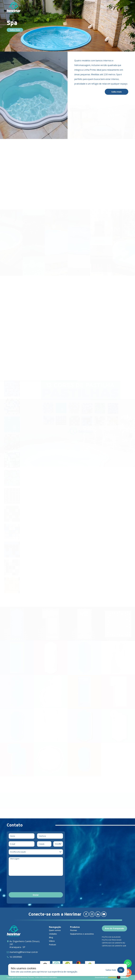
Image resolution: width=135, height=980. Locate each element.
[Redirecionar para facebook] (86, 914)
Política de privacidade (112, 940)
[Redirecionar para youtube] (104, 914)
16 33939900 (16, 957)
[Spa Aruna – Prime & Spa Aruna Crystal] (118, 625)
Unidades (53, 934)
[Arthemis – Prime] (84, 625)
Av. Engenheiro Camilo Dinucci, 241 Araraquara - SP (25, 944)
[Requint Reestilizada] (17, 659)
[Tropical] (118, 727)
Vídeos (52, 941)
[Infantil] (84, 761)
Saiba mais (15, 30)
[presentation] (29, 884)
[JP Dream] (51, 659)
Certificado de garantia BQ (113, 943)
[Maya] (84, 693)
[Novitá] (84, 659)
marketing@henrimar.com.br (24, 952)
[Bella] (51, 693)
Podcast (53, 945)
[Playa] (51, 727)
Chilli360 (112, 977)
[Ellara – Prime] (17, 625)
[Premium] (118, 693)
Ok (121, 970)
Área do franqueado (114, 928)
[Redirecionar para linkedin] (98, 914)
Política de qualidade (111, 937)
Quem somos (55, 930)
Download (20, 803)
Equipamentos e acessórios (82, 934)
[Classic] (17, 693)
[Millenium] (17, 761)
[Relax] (17, 727)
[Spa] (51, 761)
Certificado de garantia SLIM (114, 946)
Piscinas (74, 930)
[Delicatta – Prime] (51, 625)
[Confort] (118, 659)
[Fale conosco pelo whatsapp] (128, 963)
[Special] (84, 727)
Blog (51, 937)
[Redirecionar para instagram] (92, 914)
